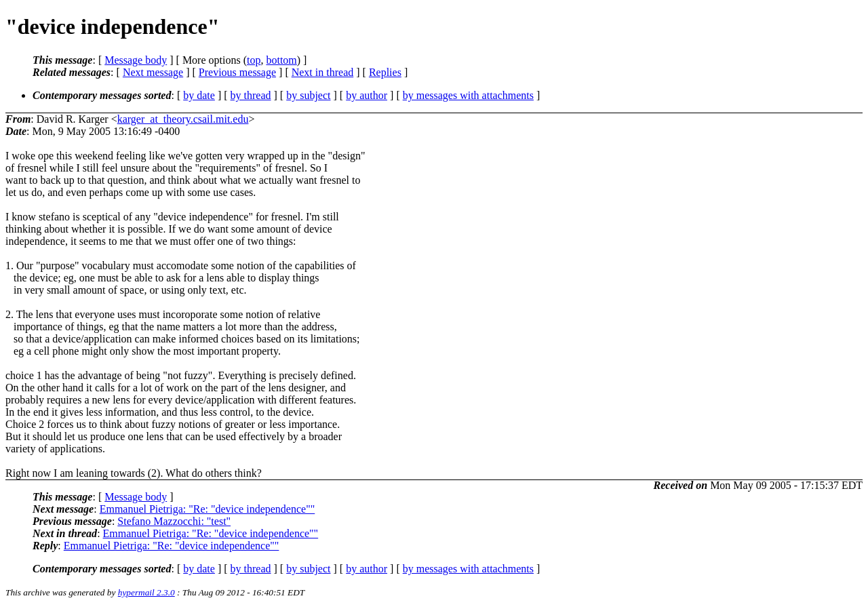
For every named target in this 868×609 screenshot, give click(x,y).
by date (199, 95)
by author (367, 95)
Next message (153, 72)
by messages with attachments (468, 95)
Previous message (237, 72)
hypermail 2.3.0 (146, 592)
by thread (251, 95)
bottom (281, 60)
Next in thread (323, 72)
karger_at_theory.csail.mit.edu (183, 119)
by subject (308, 95)
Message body (136, 60)
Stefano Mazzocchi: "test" (174, 521)
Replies (385, 72)
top (254, 60)
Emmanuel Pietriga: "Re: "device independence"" (208, 509)
